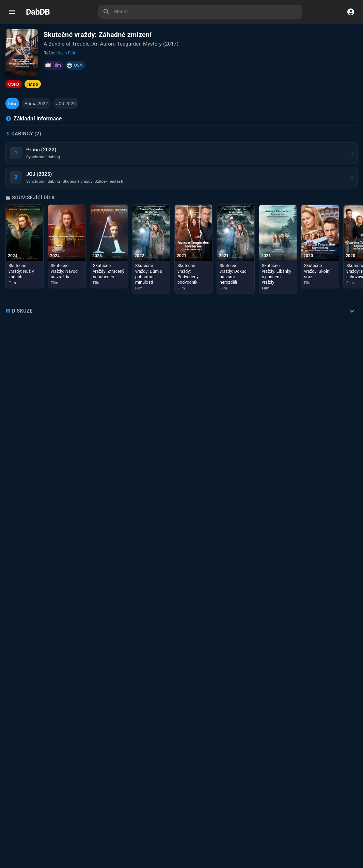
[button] (12, 103)
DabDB (38, 12)
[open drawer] (12, 12)
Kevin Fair (66, 53)
